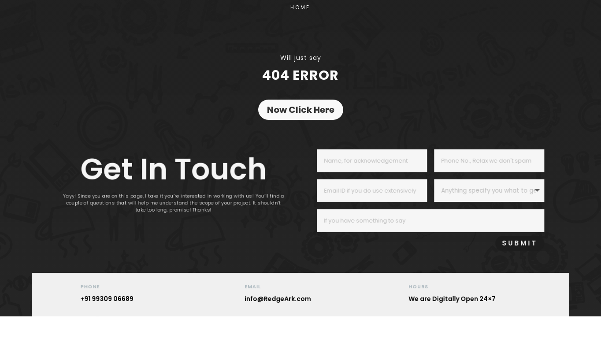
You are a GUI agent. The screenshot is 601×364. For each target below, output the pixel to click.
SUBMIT (542, 243)
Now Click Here (301, 110)
